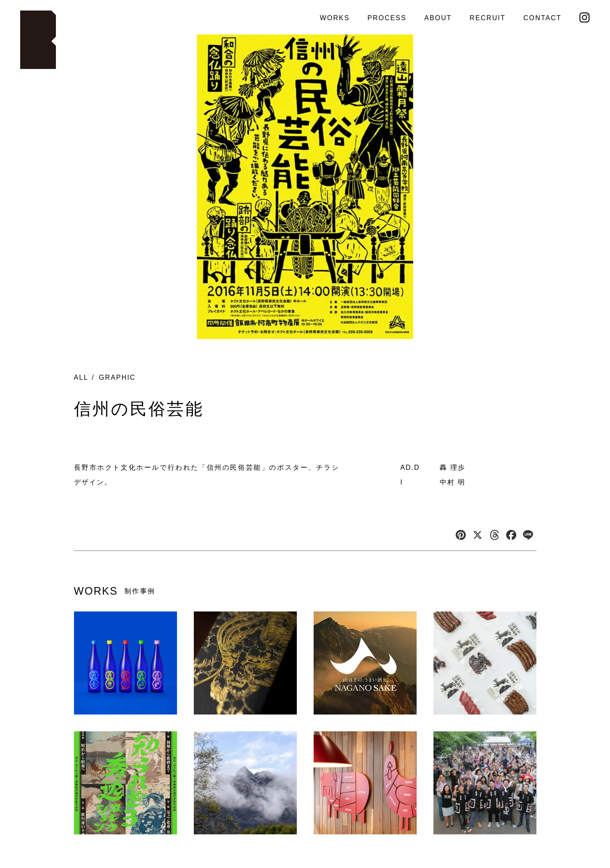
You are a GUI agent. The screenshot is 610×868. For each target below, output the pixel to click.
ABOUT (438, 18)
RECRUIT (488, 18)
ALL (81, 377)
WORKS (335, 18)
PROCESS (387, 18)
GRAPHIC (117, 377)
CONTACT (543, 18)
